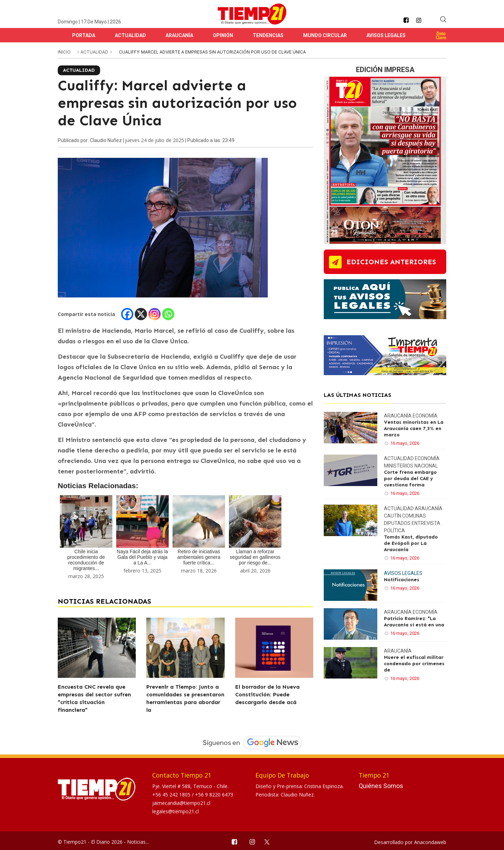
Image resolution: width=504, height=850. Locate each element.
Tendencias (268, 35)
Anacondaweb (430, 842)
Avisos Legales (386, 35)
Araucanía (179, 35)
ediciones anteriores (391, 262)
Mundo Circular (325, 35)
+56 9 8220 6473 (214, 795)
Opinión (223, 35)
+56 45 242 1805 (172, 795)
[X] (141, 314)
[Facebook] (127, 314)
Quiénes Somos (381, 786)
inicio (64, 52)
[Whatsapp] (168, 314)
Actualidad (130, 35)
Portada (84, 35)
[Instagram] (155, 314)
